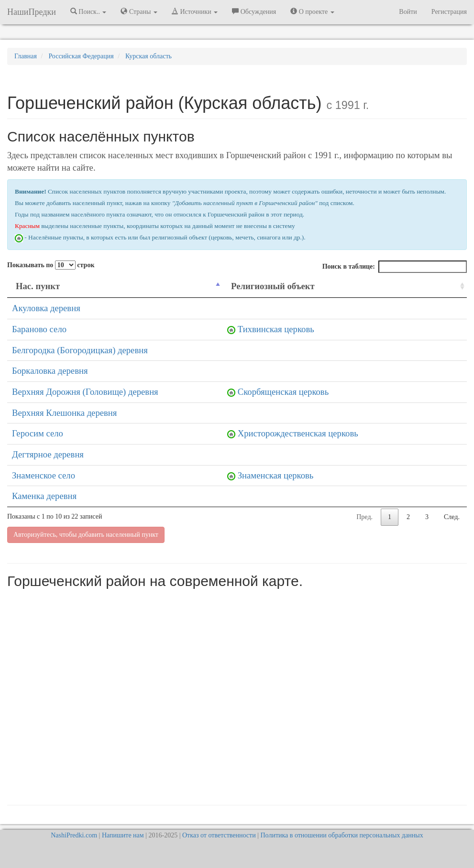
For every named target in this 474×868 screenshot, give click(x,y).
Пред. (364, 517)
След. (452, 517)
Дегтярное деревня (48, 454)
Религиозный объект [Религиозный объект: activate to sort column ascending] (273, 286)
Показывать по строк (51, 265)
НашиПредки (32, 12)
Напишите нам (123, 835)
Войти (408, 12)
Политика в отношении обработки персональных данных (342, 835)
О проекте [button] (312, 11)
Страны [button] (139, 11)
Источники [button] (195, 11)
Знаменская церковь (276, 475)
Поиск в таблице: (395, 267)
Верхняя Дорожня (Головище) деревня (85, 392)
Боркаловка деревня (50, 371)
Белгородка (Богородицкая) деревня (80, 350)
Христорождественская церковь (298, 433)
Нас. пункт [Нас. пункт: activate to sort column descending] (38, 286)
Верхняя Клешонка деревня (64, 413)
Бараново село (39, 329)
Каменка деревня (44, 496)
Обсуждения (254, 11)
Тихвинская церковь (276, 329)
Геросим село (38, 433)
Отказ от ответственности (219, 835)
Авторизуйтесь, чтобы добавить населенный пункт (86, 535)
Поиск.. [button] (88, 11)
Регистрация (449, 12)
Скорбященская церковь (283, 392)
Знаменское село (44, 475)
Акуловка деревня (46, 308)
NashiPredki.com (74, 835)
